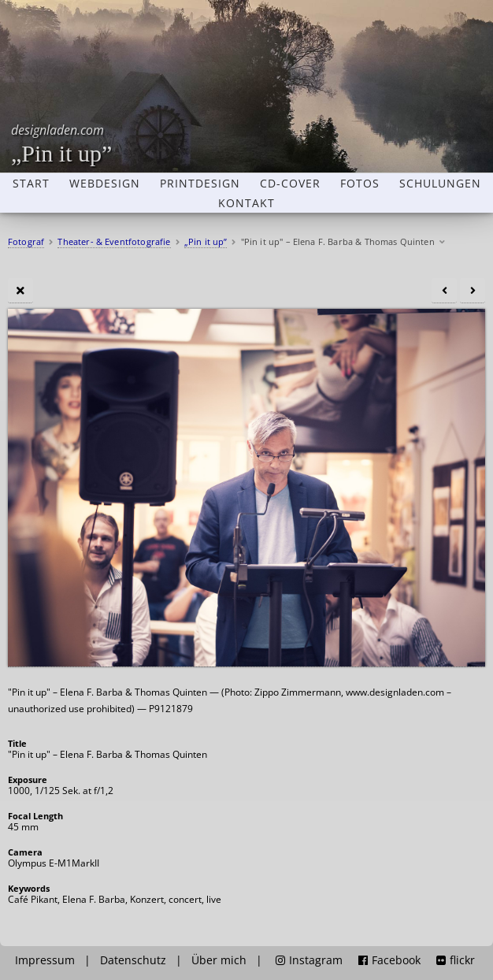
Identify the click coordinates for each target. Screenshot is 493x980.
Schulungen (440, 184)
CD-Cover (290, 184)
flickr (456, 960)
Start (31, 184)
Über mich (219, 960)
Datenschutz (133, 960)
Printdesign (200, 184)
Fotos (360, 184)
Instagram (309, 960)
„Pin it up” (61, 144)
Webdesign (105, 184)
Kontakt (246, 203)
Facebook (389, 960)
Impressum (45, 960)
